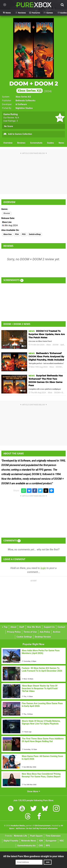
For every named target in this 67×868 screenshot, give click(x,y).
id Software (21, 104)
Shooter (7, 213)
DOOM (56, 345)
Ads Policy (45, 632)
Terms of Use (30, 632)
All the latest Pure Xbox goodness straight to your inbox (33, 856)
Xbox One (8, 234)
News (61, 143)
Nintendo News (29, 841)
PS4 (17, 234)
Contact (61, 627)
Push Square (36, 836)
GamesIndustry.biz (27, 846)
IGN (41, 841)
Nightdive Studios (24, 108)
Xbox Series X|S (23, 97)
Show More (34, 791)
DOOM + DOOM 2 (34, 87)
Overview (8, 143)
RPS (48, 846)
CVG (41, 846)
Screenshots (36, 143)
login (43, 568)
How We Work (34, 627)
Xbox (49, 345)
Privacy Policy (14, 632)
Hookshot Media (18, 826)
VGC (62, 841)
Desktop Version (43, 637)
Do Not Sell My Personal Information (42, 828)
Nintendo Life (21, 836)
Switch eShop (35, 234)
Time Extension (53, 836)
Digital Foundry (11, 841)
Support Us (49, 627)
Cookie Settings (24, 637)
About (13, 627)
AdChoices (20, 828)
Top (5, 627)
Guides (50, 143)
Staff (22, 627)
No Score (9, 126)
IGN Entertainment (43, 826)
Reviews (21, 143)
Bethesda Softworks (25, 101)
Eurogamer (51, 841)
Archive (57, 632)
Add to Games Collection (18, 134)
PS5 (24, 234)
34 (23, 391)
